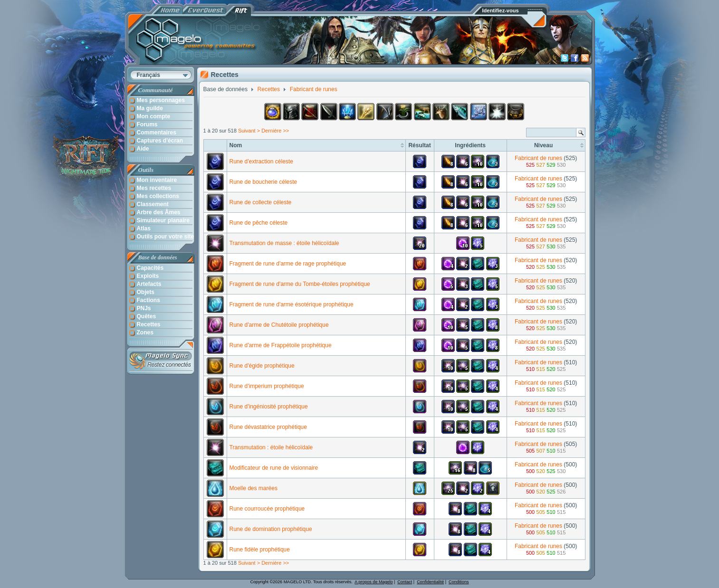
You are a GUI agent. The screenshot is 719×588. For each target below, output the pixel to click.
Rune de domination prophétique (271, 529)
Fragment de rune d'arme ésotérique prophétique (292, 304)
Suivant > (249, 131)
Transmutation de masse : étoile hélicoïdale (284, 243)
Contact (405, 582)
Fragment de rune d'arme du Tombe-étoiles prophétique (300, 284)
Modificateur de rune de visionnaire (274, 468)
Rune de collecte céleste (261, 202)
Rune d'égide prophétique (262, 366)
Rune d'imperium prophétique (267, 386)
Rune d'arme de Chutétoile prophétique (279, 325)
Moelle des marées (254, 488)
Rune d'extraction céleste (261, 161)
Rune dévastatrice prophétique (268, 427)
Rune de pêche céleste (259, 223)
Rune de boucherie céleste (264, 182)
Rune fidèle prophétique (260, 550)
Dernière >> (275, 131)
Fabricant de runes (538, 158)
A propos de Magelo (374, 582)
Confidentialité (430, 582)
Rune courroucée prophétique (267, 509)
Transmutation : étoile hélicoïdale (271, 447)
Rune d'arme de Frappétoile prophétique (281, 345)
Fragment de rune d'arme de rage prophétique (288, 264)
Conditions (459, 582)
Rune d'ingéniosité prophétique (269, 407)
